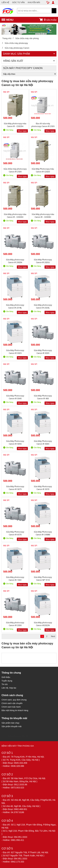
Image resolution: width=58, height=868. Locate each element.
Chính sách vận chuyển (12, 703)
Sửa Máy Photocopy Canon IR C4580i (43, 533)
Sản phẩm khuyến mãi (12, 726)
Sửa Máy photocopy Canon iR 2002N (15, 261)
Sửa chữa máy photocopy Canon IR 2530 (15, 170)
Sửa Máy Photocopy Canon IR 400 (43, 397)
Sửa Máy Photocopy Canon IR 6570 (15, 533)
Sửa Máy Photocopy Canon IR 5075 (15, 488)
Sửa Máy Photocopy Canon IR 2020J (43, 261)
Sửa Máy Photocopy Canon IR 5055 (15, 442)
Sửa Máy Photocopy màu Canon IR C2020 (43, 170)
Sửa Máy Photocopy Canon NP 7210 (43, 579)
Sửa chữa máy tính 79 (18, 736)
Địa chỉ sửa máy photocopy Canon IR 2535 (43, 125)
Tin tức (5, 684)
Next (53, 636)
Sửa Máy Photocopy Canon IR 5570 (43, 488)
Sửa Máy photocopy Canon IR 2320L (43, 306)
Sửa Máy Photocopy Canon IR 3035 (43, 352)
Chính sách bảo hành (11, 707)
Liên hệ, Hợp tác (9, 688)
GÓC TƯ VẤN (18, 2)
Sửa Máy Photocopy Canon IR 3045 (15, 397)
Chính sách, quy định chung (14, 700)
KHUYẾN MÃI (34, 2)
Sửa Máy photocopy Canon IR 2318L (15, 306)
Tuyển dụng (7, 681)
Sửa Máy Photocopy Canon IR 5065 (43, 442)
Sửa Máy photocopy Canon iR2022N (43, 624)
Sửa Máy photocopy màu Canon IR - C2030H (43, 216)
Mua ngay (22, 131)
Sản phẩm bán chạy (10, 723)
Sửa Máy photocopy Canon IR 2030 (15, 624)
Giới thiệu (6, 677)
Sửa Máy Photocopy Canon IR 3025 (15, 352)
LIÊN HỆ (5, 2)
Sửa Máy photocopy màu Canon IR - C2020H (15, 216)
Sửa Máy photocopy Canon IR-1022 (15, 579)
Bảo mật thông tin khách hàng (15, 710)
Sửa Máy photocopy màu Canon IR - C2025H (15, 125)
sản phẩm (48, 20)
